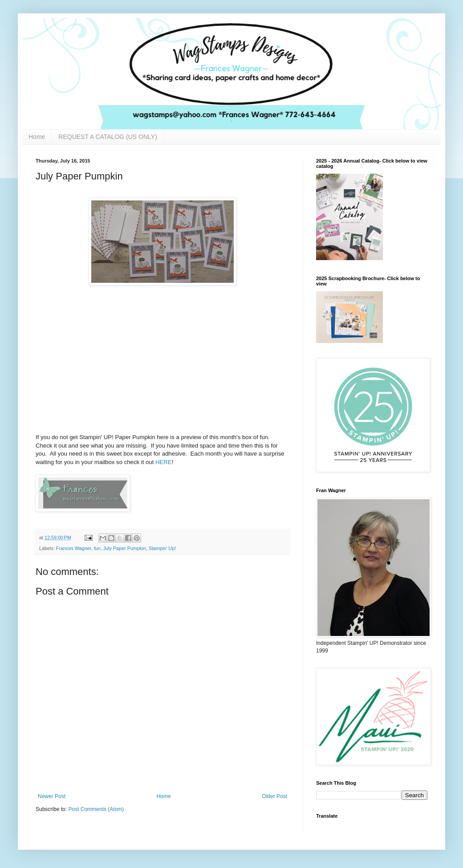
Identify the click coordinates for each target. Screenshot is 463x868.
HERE (164, 462)
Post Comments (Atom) (96, 809)
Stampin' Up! (162, 548)
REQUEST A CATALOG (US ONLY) (108, 137)
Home (37, 137)
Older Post (274, 796)
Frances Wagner (74, 548)
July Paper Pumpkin (125, 548)
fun (97, 548)
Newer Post (52, 796)
